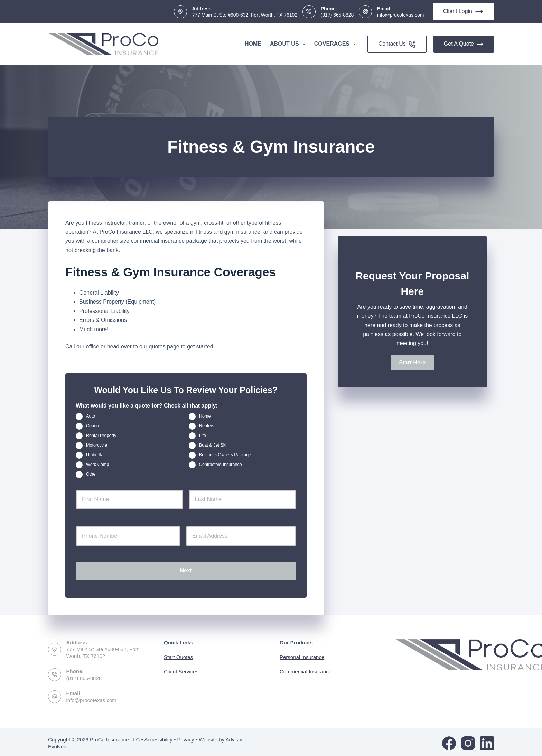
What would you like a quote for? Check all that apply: (149, 406)
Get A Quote (464, 44)
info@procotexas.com (401, 15)
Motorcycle (97, 445)
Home (253, 44)
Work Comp (97, 465)
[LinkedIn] (487, 740)
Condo (92, 426)
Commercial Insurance (306, 669)
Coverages (337, 44)
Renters (207, 426)
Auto (91, 416)
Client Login (464, 12)
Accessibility (158, 737)
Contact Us (397, 44)
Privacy (185, 737)
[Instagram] (468, 740)
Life (203, 436)
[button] (412, 363)
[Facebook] (449, 740)
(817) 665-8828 (337, 15)
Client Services (181, 669)
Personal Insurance (302, 654)
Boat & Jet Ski (213, 445)
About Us (289, 44)
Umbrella (95, 455)
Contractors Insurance (221, 465)
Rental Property (101, 436)
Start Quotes (178, 654)
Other (92, 474)
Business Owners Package (225, 455)
